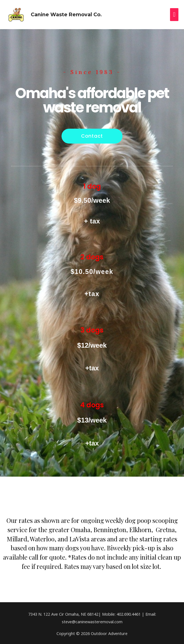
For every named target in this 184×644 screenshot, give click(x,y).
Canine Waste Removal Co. (64, 14)
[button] (92, 135)
